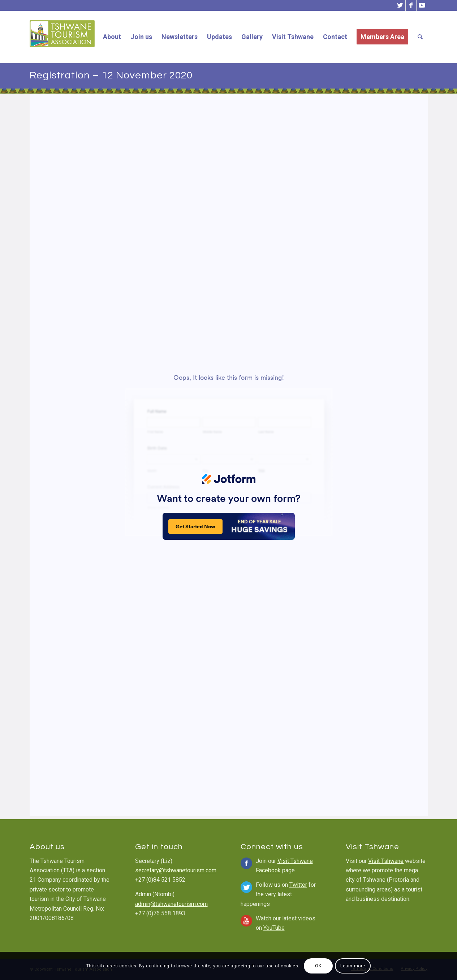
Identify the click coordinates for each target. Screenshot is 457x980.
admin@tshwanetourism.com (171, 904)
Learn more (353, 966)
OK (318, 966)
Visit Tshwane (386, 861)
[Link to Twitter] (400, 5)
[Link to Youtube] (422, 5)
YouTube (274, 928)
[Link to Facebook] (411, 5)
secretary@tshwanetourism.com (176, 870)
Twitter (298, 885)
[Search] (420, 37)
